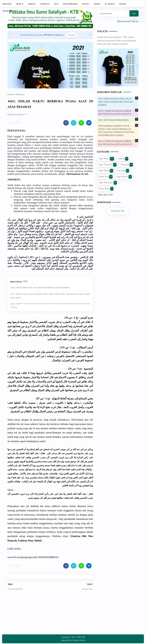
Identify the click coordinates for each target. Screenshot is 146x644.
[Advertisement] (50, 614)
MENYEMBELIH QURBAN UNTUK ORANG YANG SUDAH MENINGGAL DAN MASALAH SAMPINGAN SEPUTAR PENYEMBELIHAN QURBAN (116, 131)
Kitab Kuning (10, 11)
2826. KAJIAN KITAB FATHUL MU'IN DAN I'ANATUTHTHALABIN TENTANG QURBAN (116, 102)
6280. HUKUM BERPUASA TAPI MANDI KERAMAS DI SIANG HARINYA (40, 288)
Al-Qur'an (110, 4)
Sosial (97, 4)
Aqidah (32, 4)
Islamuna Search (79, 640)
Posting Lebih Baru (15, 589)
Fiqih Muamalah (108, 183)
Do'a (56, 4)
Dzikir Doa (106, 177)
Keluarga (123, 171)
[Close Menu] (90, 35)
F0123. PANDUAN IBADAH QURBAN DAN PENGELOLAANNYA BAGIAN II (115, 113)
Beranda (7, 4)
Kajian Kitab (106, 189)
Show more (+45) (105, 195)
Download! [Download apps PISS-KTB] (71, 35)
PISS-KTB (102, 32)
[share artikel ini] (66, 123)
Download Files (118, 211)
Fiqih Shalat (106, 159)
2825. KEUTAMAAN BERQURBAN (113, 120)
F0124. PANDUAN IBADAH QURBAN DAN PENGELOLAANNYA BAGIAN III (115, 143)
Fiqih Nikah (106, 171)
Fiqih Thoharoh (108, 165)
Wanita (86, 4)
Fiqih (20, 4)
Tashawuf (45, 4)
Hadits (123, 4)
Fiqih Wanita (124, 177)
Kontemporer (70, 4)
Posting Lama (87, 589)
